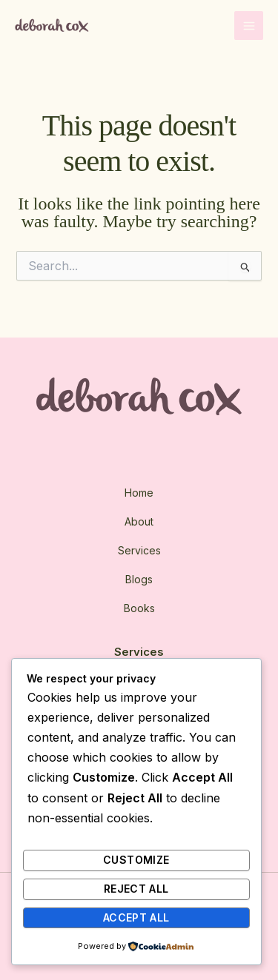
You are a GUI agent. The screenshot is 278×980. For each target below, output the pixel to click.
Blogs (139, 579)
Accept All (136, 917)
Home (139, 493)
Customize (136, 860)
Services (139, 550)
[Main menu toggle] (249, 26)
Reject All (136, 889)
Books (139, 608)
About (139, 521)
